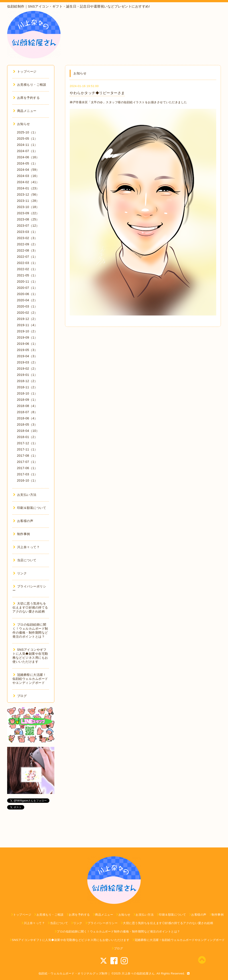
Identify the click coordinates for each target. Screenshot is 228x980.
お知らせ (22, 124)
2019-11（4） (27, 325)
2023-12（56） (28, 194)
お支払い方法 (25, 495)
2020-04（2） (27, 300)
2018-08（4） (27, 406)
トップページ (25, 71)
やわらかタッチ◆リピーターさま (97, 93)
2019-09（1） (27, 337)
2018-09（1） (27, 400)
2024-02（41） (28, 182)
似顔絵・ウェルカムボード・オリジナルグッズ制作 (73, 973)
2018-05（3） (27, 425)
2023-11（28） (28, 201)
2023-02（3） (27, 238)
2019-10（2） (27, 331)
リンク (20, 573)
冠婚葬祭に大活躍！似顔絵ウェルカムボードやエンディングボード (30, 679)
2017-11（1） (27, 449)
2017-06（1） (27, 468)
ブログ (20, 696)
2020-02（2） (27, 313)
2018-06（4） (27, 418)
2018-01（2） (27, 437)
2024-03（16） (28, 176)
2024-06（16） (28, 157)
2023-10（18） (28, 207)
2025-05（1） (27, 139)
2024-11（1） (27, 145)
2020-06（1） (27, 294)
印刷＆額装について (30, 508)
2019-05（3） (27, 350)
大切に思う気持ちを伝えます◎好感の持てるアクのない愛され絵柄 (30, 607)
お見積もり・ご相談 (30, 85)
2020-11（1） (27, 282)
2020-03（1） (27, 306)
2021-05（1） (27, 275)
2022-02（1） (27, 269)
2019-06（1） (27, 344)
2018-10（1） (27, 393)
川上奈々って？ (26, 547)
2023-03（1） (27, 232)
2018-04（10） (28, 431)
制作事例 (22, 534)
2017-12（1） (27, 443)
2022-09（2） (27, 244)
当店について (25, 560)
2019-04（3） (27, 356)
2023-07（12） (28, 226)
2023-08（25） (28, 219)
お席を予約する (26, 98)
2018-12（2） (27, 381)
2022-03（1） (27, 263)
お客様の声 (23, 521)
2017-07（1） (27, 462)
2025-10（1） (27, 132)
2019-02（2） (27, 369)
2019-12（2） (27, 319)
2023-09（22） (28, 213)
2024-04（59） (28, 170)
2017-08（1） (27, 456)
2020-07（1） (27, 288)
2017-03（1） (27, 474)
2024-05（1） (27, 163)
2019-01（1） (27, 375)
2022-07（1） (27, 257)
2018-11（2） (27, 387)
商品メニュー (25, 111)
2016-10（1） (27, 480)
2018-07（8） (27, 412)
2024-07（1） (27, 151)
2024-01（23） (28, 188)
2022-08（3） (27, 250)
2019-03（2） (27, 362)
